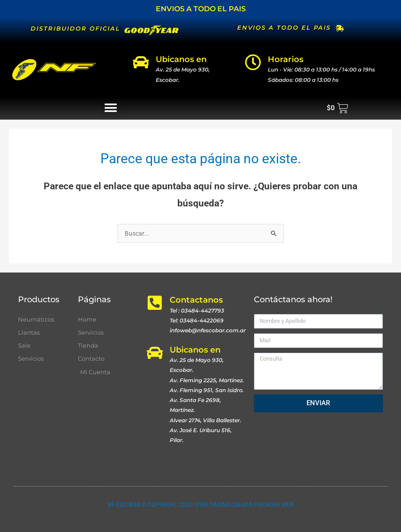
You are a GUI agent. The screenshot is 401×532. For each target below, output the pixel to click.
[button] (111, 108)
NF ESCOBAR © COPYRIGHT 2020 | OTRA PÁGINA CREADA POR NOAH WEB (200, 505)
